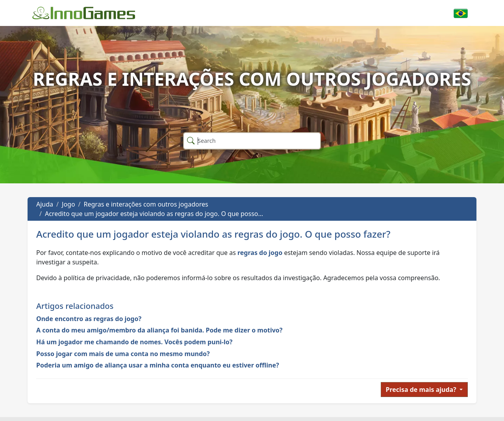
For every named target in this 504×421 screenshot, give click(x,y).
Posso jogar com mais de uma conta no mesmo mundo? (123, 354)
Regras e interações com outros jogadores (146, 204)
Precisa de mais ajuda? (422, 390)
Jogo (69, 204)
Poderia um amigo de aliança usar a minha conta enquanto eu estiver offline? (158, 365)
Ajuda (45, 204)
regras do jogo (260, 253)
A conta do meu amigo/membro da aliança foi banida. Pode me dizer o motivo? (159, 330)
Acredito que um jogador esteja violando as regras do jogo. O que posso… (154, 214)
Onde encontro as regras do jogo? (89, 319)
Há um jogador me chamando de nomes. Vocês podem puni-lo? (134, 342)
